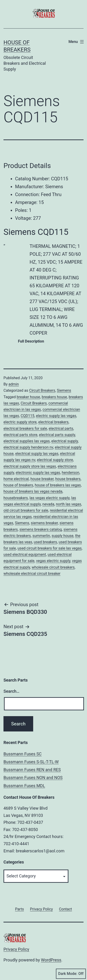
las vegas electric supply (50, 498)
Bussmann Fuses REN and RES (32, 770)
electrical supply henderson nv (28, 447)
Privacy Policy (16, 949)
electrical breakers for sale (25, 429)
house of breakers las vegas (58, 485)
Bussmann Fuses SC (23, 754)
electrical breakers (53, 422)
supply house (63, 536)
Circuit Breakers (42, 390)
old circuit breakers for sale (26, 510)
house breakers (68, 479)
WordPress (51, 960)
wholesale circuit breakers (53, 567)
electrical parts (61, 429)
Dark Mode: (71, 974)
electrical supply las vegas (37, 454)
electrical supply (64, 441)
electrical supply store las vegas (30, 466)
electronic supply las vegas (38, 473)
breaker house (28, 397)
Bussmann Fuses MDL (24, 786)
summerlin (41, 536)
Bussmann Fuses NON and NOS (33, 778)
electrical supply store (55, 460)
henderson (70, 473)
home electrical (16, 479)
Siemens (64, 390)
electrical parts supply (57, 435)
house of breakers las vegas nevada (33, 491)
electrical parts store (20, 435)
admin (14, 384)
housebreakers (16, 498)
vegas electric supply (53, 561)
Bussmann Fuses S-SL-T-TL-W (31, 762)
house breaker (42, 479)
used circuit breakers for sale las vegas (50, 548)
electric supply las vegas (56, 416)
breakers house (54, 397)
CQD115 (27, 416)
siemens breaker (44, 523)
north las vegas (69, 504)
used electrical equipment (25, 555)
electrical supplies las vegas (27, 441)
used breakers (45, 542)
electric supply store (20, 422)
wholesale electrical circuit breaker (32, 574)
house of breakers (18, 485)
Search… (11, 691)
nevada (48, 504)
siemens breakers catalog (41, 529)
